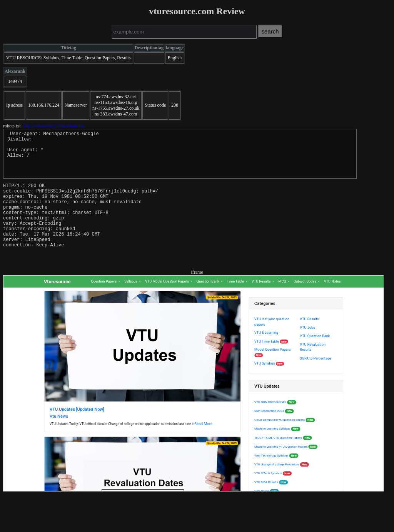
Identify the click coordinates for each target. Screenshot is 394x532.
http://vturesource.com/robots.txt (54, 126)
